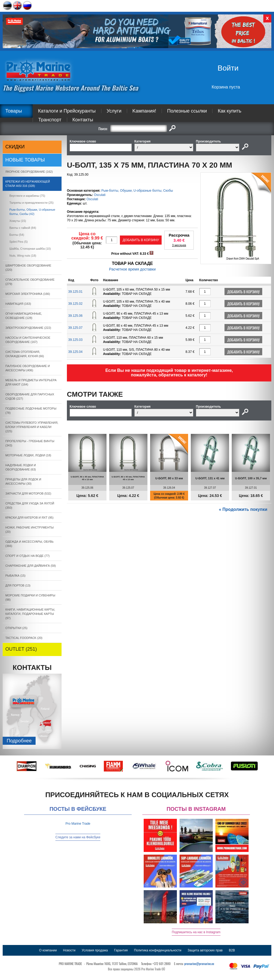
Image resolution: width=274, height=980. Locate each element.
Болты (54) (17, 235)
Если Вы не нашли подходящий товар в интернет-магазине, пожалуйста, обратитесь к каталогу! (169, 373)
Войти (228, 68)
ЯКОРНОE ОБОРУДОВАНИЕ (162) (29, 172)
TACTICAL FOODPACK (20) (24, 638)
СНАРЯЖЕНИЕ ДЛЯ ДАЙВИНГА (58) (31, 566)
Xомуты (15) (18, 221)
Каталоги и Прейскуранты (67, 111)
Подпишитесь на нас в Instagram (196, 932)
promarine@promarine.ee (199, 964)
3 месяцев (179, 245)
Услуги (114, 111)
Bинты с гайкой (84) (23, 228)
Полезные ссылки (187, 111)
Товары (14, 111)
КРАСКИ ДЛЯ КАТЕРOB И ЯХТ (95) (29, 518)
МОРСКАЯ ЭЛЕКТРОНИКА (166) (28, 294)
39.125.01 (75, 292)
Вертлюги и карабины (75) (27, 196)
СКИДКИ (15, 147)
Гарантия (121, 950)
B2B (232, 950)
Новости (69, 950)
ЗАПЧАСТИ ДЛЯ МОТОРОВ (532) (28, 493)
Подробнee (19, 741)
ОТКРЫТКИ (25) (16, 628)
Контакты (83, 120)
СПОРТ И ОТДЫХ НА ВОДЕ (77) (28, 556)
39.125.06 (75, 316)
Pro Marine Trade (78, 824)
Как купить (230, 111)
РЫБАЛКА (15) (15, 576)
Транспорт (50, 120)
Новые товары (25, 160)
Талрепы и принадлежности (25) (31, 203)
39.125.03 (75, 340)
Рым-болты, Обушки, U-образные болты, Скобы (137, 191)
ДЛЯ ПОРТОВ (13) (18, 585)
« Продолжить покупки (243, 509)
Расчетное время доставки (132, 269)
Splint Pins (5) (18, 242)
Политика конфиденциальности (158, 950)
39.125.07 (75, 328)
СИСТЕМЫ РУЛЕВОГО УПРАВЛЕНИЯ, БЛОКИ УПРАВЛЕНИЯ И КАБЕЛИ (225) (32, 427)
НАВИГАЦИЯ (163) (18, 304)
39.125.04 (75, 352)
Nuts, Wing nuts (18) (23, 256)
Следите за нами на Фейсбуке (78, 837)
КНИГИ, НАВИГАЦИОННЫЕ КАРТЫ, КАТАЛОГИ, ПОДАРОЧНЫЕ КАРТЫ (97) (30, 614)
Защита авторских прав (205, 950)
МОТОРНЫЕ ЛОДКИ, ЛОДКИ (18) (28, 455)
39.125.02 (75, 304)
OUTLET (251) (21, 649)
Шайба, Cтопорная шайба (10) (30, 249)
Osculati (100, 195)
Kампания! (144, 111)
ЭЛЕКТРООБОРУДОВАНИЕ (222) (28, 328)
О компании (48, 950)
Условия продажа (95, 950)
